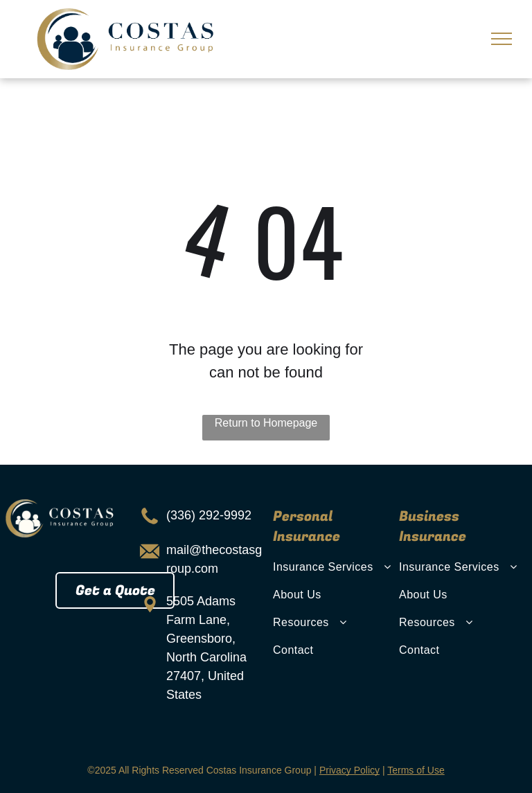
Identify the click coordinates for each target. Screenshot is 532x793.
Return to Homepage (266, 423)
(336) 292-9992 (209, 515)
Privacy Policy (349, 770)
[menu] (502, 39)
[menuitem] (334, 567)
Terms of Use (416, 770)
